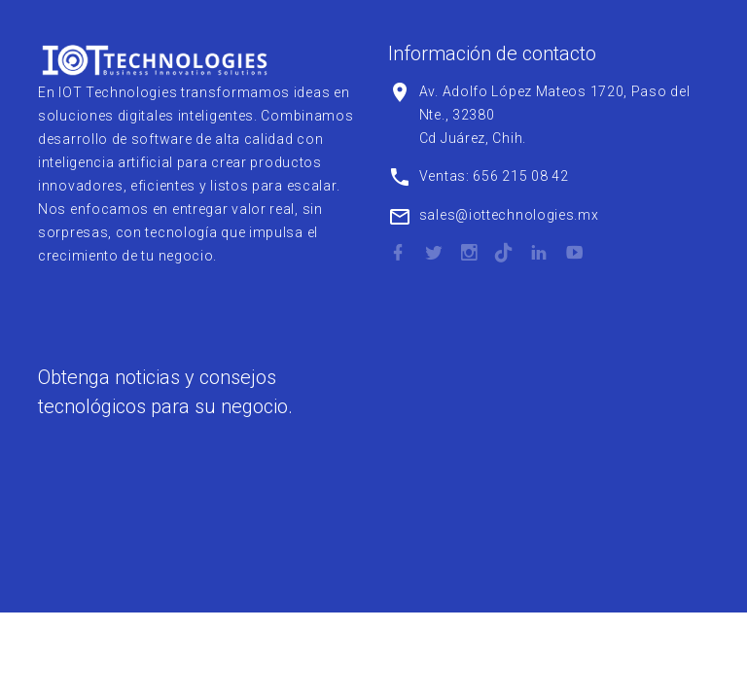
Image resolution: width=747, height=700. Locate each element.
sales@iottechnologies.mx (509, 215)
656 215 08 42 (520, 176)
